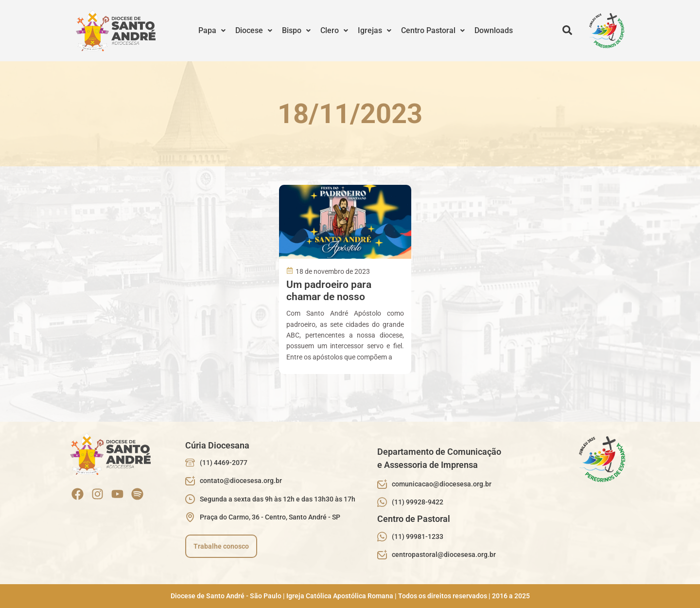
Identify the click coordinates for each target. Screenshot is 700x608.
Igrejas (375, 30)
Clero (334, 30)
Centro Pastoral (433, 30)
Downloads (494, 30)
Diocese (254, 30)
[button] (212, 31)
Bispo (296, 30)
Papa (212, 30)
